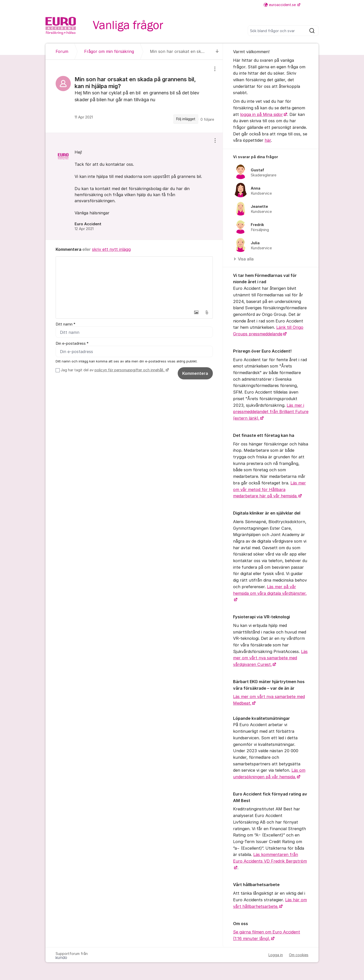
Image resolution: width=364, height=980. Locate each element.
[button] (196, 312)
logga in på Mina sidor (261, 114)
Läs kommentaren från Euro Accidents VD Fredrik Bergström (270, 858)
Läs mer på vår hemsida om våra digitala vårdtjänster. (270, 590)
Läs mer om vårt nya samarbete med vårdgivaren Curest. (270, 658)
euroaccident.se (280, 5)
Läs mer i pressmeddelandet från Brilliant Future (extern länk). (271, 412)
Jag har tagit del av (114, 370)
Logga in (276, 955)
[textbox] (134, 282)
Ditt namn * (65, 324)
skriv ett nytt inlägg (111, 249)
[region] (134, 96)
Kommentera (195, 373)
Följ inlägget (186, 119)
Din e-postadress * (72, 343)
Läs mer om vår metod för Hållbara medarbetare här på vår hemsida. (269, 489)
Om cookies (299, 955)
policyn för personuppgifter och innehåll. (130, 370)
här (268, 140)
